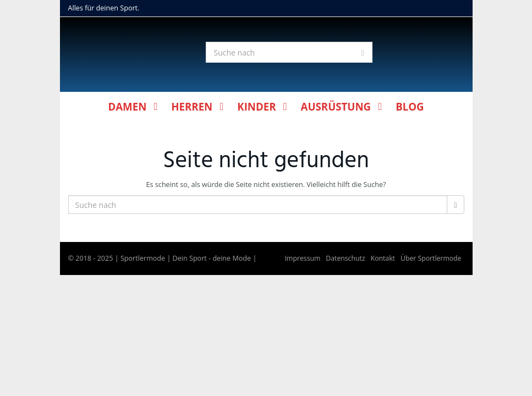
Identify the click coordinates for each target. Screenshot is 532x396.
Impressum (303, 258)
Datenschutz (345, 258)
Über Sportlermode (431, 258)
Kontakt (383, 258)
